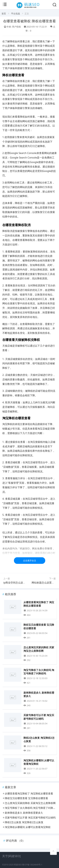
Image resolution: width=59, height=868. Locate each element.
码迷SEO (18, 865)
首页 (4, 14)
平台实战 (15, 14)
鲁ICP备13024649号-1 (32, 865)
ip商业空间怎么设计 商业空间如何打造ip (26, 583)
